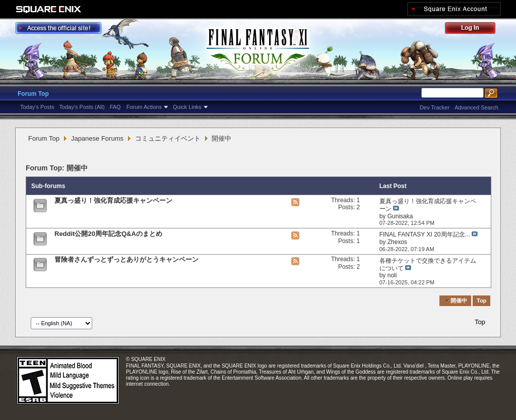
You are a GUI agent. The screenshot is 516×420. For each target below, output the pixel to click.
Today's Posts (37, 107)
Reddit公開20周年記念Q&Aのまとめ (108, 234)
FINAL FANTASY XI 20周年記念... (425, 234)
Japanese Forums (97, 138)
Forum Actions (144, 107)
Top (481, 301)
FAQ (115, 107)
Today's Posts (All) (82, 107)
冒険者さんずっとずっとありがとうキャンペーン (126, 259)
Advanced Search (476, 107)
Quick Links (187, 107)
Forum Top (33, 94)
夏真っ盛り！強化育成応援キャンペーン (113, 200)
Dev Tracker (435, 107)
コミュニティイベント (168, 138)
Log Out (475, 29)
